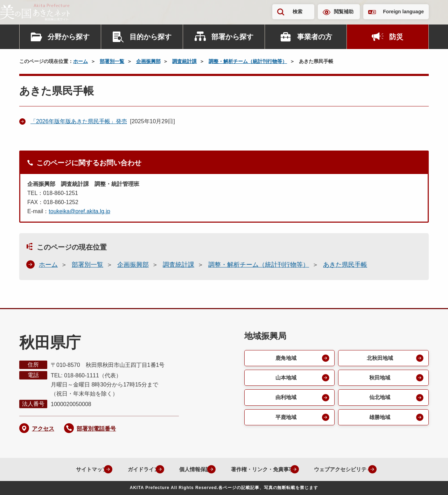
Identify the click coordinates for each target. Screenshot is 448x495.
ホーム (80, 61)
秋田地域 (379, 379)
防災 (396, 37)
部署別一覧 (112, 61)
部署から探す (232, 37)
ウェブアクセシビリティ (346, 469)
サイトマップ (77, 469)
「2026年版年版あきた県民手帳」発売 (79, 121)
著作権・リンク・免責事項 (260, 469)
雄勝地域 (379, 419)
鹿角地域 (285, 358)
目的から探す (150, 37)
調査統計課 (184, 61)
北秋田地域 (379, 358)
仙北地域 (379, 399)
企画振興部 (148, 61)
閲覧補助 (344, 12)
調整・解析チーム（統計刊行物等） (248, 61)
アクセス (43, 429)
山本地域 (285, 379)
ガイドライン (132, 469)
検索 (297, 12)
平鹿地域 (285, 419)
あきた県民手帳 (345, 265)
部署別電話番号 (96, 429)
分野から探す (69, 37)
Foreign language (403, 12)
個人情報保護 (188, 469)
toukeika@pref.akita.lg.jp (79, 211)
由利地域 (285, 399)
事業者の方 (315, 37)
